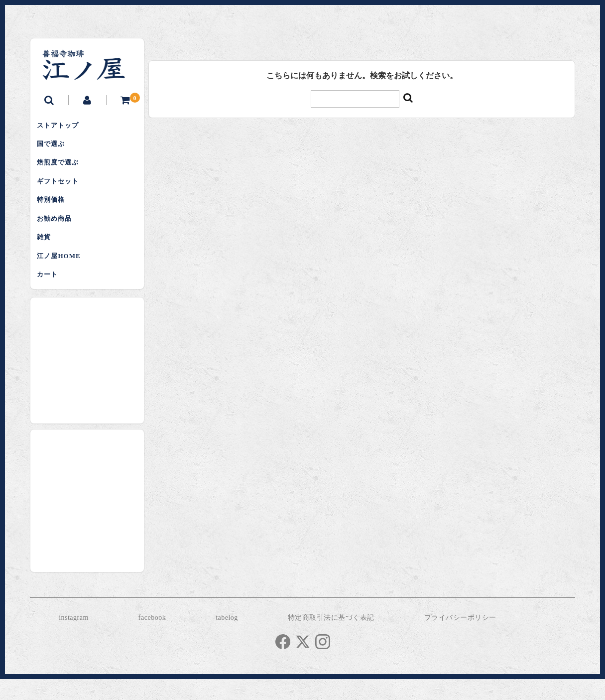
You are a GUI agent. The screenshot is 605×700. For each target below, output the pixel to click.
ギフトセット (61, 189)
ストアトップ (61, 126)
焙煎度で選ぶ (61, 168)
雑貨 (47, 252)
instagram (74, 638)
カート (51, 294)
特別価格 (54, 210)
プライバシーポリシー (460, 638)
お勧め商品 (58, 231)
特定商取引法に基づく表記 (331, 638)
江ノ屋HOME (62, 273)
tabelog (227, 638)
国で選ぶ (54, 147)
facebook (152, 638)
